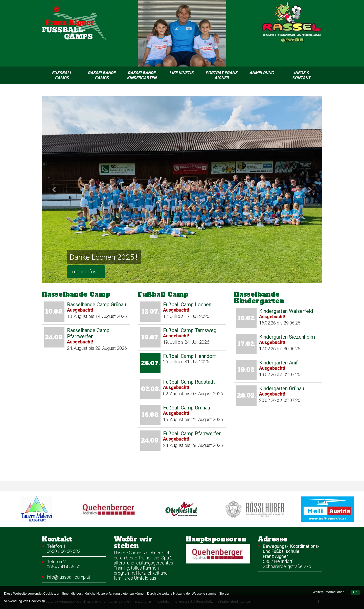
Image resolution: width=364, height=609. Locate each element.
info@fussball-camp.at (69, 577)
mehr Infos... (86, 272)
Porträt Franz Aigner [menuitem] (221, 75)
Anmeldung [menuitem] (261, 73)
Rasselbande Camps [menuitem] (102, 75)
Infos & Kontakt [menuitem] (301, 75)
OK (355, 592)
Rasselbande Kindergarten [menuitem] (142, 75)
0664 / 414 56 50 (64, 567)
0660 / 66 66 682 (64, 551)
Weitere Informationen (329, 592)
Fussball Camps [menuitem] (62, 75)
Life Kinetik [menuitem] (181, 73)
